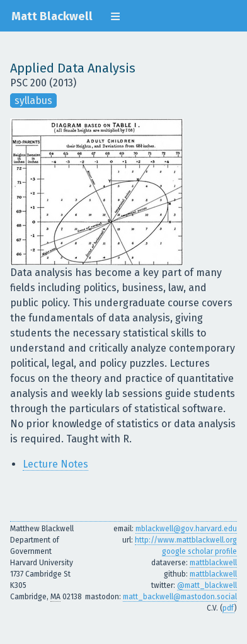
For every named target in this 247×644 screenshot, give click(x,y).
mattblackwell (213, 563)
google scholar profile (199, 551)
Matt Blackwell (52, 16)
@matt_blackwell (207, 585)
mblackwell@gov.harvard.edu (186, 529)
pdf (228, 608)
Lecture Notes (55, 464)
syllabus (33, 101)
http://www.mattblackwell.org (186, 540)
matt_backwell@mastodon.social (180, 597)
